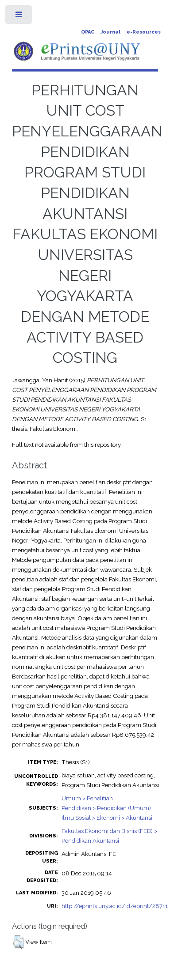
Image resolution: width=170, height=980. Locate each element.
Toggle (19, 17)
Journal (110, 32)
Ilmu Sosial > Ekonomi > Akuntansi (107, 818)
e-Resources (144, 32)
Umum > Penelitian (87, 798)
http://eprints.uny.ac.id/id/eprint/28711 (115, 906)
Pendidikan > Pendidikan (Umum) (106, 808)
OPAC (88, 32)
